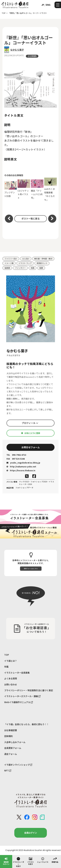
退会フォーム (11, 754)
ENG (48, 5)
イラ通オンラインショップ (18, 765)
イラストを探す (31, 861)
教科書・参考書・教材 (43, 259)
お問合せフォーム (31, 447)
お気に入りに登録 (30, 433)
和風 (33, 268)
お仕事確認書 (11, 730)
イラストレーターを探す (18, 862)
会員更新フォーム (13, 748)
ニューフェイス (43, 860)
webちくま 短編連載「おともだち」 (51, 189)
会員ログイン (31, 833)
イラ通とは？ (11, 661)
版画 (41, 268)
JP (43, 5)
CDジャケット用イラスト (24, 189)
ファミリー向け (11, 259)
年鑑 (6, 667)
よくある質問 (11, 678)
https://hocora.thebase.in (21, 470)
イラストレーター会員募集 (17, 673)
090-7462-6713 (16, 455)
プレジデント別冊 (11, 190)
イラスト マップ (25, 263)
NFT (8, 771)
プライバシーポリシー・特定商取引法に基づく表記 (29, 690)
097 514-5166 (16, 459)
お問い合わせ (11, 684)
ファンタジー (20, 268)
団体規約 (8, 736)
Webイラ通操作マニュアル (19, 702)
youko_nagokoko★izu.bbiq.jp (23, 463)
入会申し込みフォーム (15, 742)
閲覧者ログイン (6, 861)
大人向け (26, 259)
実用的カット (42, 263)
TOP (7, 655)
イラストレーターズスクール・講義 (22, 696)
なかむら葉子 (17, 50)
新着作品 (55, 860)
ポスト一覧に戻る (31, 219)
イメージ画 (9, 263)
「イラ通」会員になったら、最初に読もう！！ (26, 724)
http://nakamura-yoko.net (21, 467)
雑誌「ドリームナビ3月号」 (37, 189)
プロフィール (30, 423)
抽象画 (7, 268)
